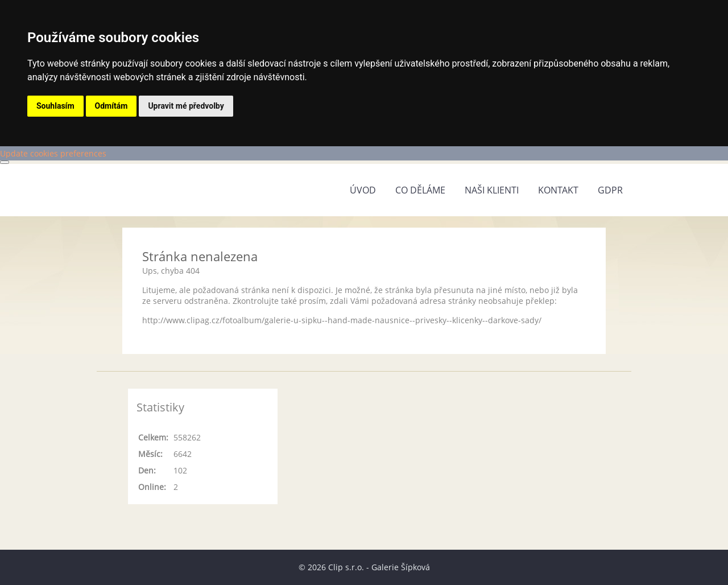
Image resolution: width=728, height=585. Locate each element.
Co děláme (420, 190)
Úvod (363, 190)
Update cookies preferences (53, 153)
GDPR (610, 190)
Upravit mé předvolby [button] (186, 106)
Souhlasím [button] (55, 106)
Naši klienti (492, 190)
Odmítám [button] (111, 106)
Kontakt (558, 190)
